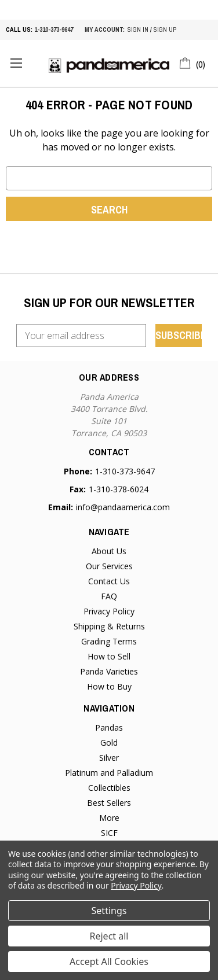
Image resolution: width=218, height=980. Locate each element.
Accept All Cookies (109, 961)
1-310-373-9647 (54, 30)
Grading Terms (109, 641)
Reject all (109, 936)
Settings (109, 911)
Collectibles (109, 788)
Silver (109, 758)
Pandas (109, 727)
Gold (109, 743)
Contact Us (109, 581)
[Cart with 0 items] (193, 62)
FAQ (109, 596)
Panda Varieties (109, 671)
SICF (109, 833)
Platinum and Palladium (109, 773)
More (109, 818)
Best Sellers (109, 803)
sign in (138, 30)
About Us (109, 551)
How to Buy (109, 686)
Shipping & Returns (109, 626)
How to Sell (109, 656)
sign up (165, 30)
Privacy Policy (109, 611)
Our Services (109, 566)
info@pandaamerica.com (123, 507)
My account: (105, 30)
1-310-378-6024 (119, 489)
